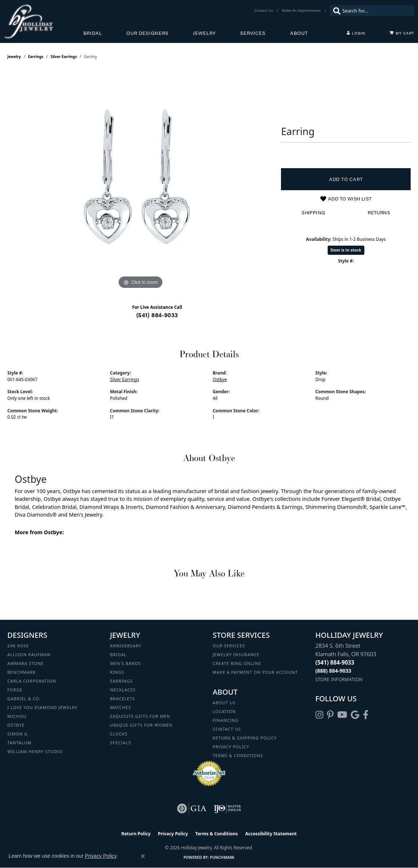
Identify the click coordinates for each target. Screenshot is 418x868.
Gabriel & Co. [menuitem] (24, 699)
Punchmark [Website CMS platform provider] (222, 857)
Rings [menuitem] (117, 672)
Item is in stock (346, 250)
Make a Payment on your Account (255, 672)
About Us (224, 703)
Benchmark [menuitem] (22, 672)
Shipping (313, 213)
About (299, 33)
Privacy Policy (231, 747)
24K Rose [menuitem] (18, 646)
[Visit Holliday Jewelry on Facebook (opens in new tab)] (366, 715)
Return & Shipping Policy (245, 738)
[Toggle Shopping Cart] (402, 33)
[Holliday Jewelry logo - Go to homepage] (44, 21)
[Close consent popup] (143, 856)
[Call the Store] (335, 662)
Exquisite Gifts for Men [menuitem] (140, 716)
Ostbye (220, 379)
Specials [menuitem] (121, 743)
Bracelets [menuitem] (123, 699)
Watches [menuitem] (121, 707)
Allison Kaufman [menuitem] (29, 654)
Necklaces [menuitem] (123, 690)
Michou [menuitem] (17, 716)
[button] (356, 33)
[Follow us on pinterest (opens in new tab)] (330, 715)
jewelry (14, 57)
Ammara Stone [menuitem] (26, 663)
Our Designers (147, 33)
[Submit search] (335, 11)
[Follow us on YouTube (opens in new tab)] (342, 715)
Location (224, 711)
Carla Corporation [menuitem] (32, 681)
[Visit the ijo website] (228, 809)
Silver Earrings (64, 57)
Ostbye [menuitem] (16, 725)
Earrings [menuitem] (122, 681)
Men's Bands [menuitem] (126, 663)
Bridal (93, 33)
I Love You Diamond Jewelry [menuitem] (42, 707)
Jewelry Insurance (236, 654)
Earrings (36, 57)
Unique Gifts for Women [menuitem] (141, 725)
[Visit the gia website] (192, 809)
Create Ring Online (237, 663)
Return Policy (136, 834)
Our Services (229, 646)
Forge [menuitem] (15, 690)
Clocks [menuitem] (119, 734)
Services (253, 33)
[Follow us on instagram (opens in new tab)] (319, 715)
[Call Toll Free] (334, 671)
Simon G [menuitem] (17, 734)
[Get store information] (339, 679)
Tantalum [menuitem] (19, 743)
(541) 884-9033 (157, 315)
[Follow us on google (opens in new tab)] (355, 715)
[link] (264, 11)
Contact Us (227, 729)
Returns (379, 213)
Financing (226, 720)
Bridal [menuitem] (118, 654)
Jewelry (204, 33)
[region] (141, 181)
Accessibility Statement (271, 834)
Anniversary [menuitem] (126, 646)
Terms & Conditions (238, 755)
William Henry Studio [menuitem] (35, 751)
